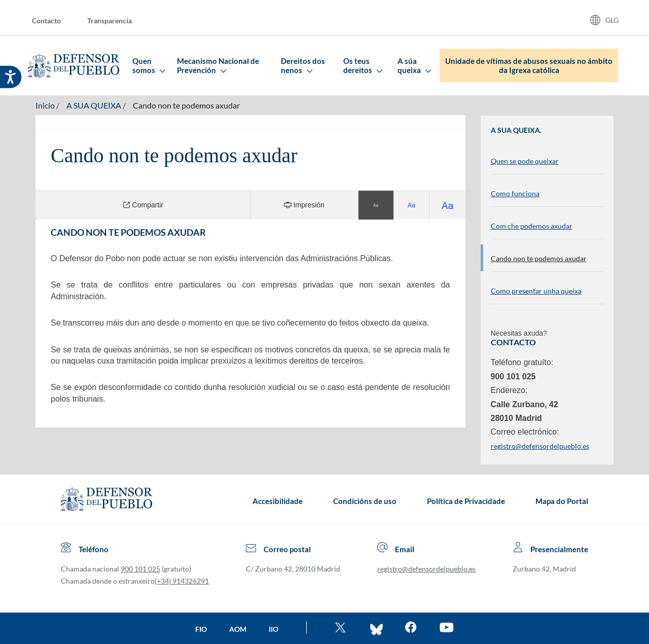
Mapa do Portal (562, 501)
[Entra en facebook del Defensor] (411, 629)
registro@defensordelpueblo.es (426, 569)
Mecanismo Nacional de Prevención (218, 65)
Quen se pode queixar (525, 161)
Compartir (143, 205)
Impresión (304, 205)
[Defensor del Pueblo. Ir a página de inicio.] (74, 65)
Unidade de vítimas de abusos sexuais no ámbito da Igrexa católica (529, 65)
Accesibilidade (278, 501)
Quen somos (149, 65)
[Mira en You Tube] (446, 629)
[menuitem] (55, 20)
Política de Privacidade (466, 501)
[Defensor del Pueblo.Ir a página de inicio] (106, 501)
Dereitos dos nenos (303, 65)
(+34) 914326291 (182, 581)
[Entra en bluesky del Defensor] (376, 629)
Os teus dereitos (363, 65)
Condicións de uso (365, 501)
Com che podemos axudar (532, 226)
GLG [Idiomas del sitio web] (612, 20)
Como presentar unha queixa (536, 291)
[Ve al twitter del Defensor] (342, 629)
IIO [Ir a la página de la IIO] (274, 629)
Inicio (45, 105)
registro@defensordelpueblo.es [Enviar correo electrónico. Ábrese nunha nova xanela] (540, 446)
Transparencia (110, 21)
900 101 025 (140, 569)
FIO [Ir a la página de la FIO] (201, 629)
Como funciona (515, 193)
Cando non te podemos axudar (186, 105)
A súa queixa (414, 65)
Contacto (46, 21)
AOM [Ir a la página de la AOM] (238, 629)
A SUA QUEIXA (94, 105)
